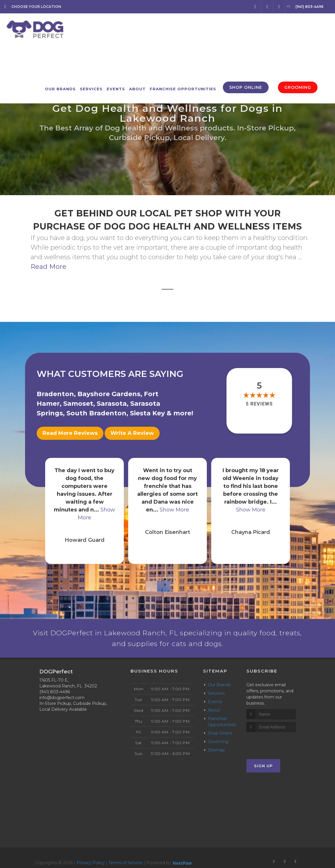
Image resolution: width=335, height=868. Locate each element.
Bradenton (55, 394)
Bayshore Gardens (109, 394)
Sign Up (263, 769)
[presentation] (277, 746)
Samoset (78, 404)
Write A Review (132, 433)
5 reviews (259, 404)
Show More (174, 506)
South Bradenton (96, 413)
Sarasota (112, 404)
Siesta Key (147, 413)
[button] (160, 576)
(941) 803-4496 (55, 695)
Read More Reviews (70, 433)
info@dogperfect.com (62, 701)
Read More (49, 267)
